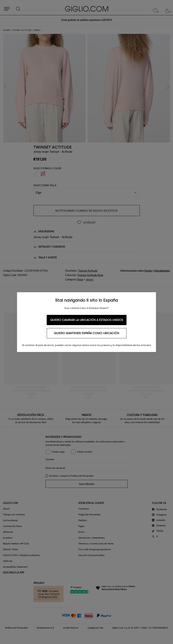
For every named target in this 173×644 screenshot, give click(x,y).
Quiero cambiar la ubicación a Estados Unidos (87, 320)
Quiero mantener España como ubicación (86, 333)
